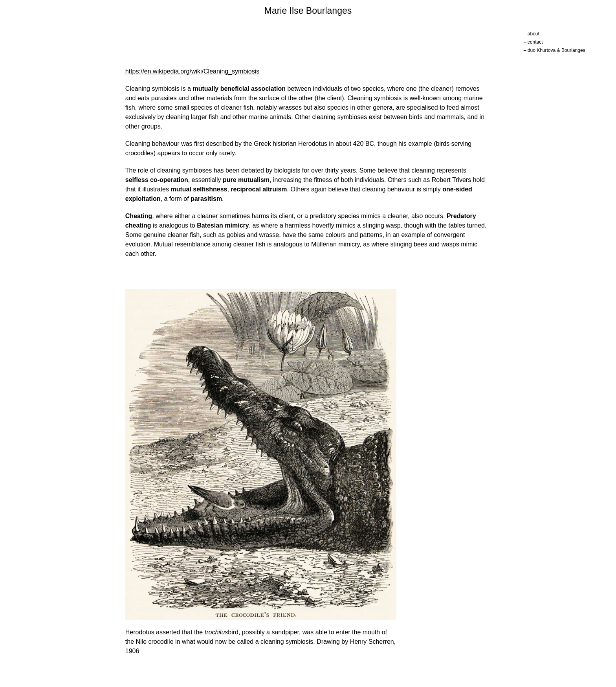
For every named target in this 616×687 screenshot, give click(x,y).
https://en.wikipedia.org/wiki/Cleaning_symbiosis (192, 71)
